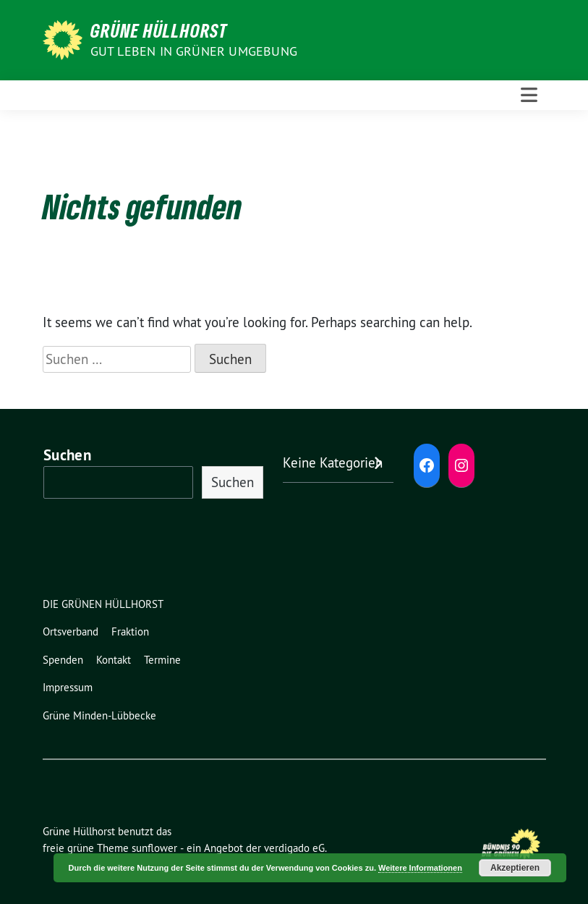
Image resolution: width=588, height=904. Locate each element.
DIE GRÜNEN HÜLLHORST (103, 604)
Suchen (67, 455)
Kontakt (114, 660)
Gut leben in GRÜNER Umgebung (194, 51)
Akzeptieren (515, 868)
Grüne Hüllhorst (159, 30)
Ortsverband (71, 631)
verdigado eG (294, 848)
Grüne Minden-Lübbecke (99, 715)
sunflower (154, 848)
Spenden (63, 660)
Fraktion (130, 631)
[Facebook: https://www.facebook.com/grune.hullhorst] (427, 465)
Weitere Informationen (420, 868)
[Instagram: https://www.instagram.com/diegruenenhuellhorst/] (461, 465)
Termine (162, 660)
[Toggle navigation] (529, 95)
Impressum (68, 687)
